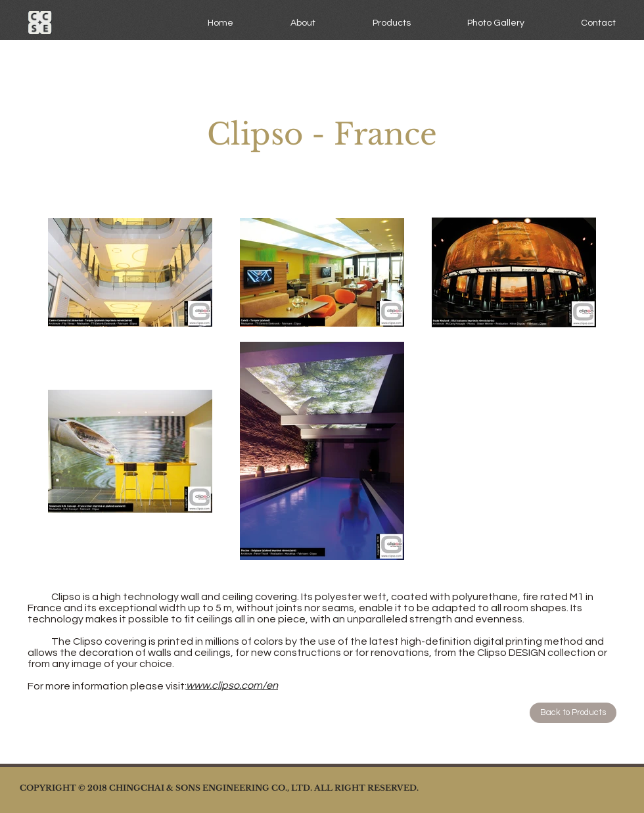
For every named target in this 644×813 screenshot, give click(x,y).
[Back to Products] (573, 713)
